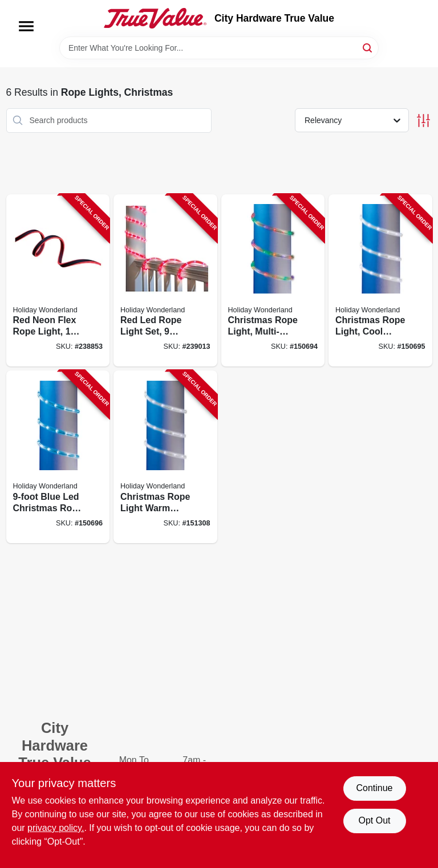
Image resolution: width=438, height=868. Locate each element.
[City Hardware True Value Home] (155, 18)
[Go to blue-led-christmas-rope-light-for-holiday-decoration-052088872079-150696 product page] (58, 457)
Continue (374, 788)
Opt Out (374, 820)
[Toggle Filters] (423, 121)
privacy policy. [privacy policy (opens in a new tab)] (56, 828)
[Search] (368, 47)
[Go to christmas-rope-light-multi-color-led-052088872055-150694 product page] (273, 281)
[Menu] (26, 26)
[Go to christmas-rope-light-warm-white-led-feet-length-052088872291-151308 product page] (165, 457)
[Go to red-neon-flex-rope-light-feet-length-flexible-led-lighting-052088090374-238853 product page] (58, 281)
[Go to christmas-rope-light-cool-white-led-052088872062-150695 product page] (380, 281)
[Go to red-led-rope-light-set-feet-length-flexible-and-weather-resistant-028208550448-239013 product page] (165, 281)
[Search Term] (219, 48)
